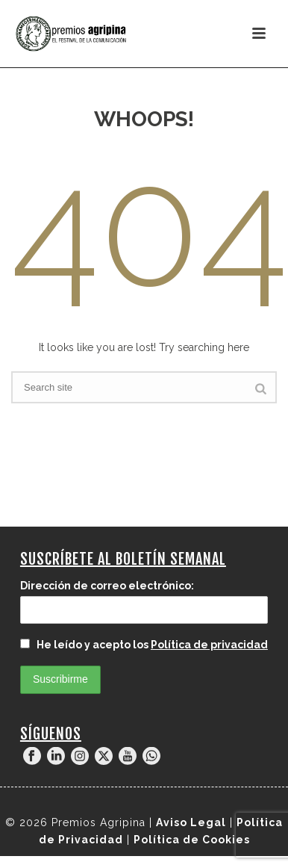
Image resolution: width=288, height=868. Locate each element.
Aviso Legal (191, 822)
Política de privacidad (209, 645)
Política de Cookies (192, 840)
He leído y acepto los (144, 645)
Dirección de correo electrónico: (107, 586)
